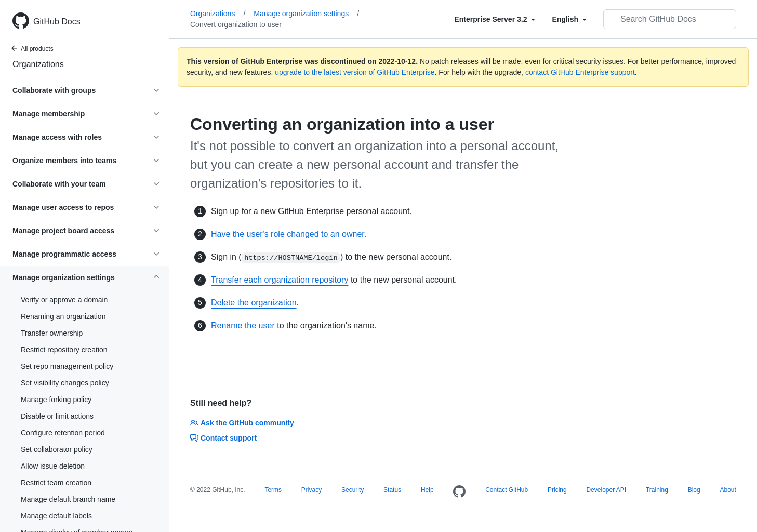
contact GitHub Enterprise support (580, 72)
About (728, 490)
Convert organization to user (236, 24)
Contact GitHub (507, 490)
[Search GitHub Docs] (670, 19)
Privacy (311, 490)
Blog (694, 490)
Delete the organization (254, 303)
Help (427, 490)
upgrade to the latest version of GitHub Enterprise (355, 72)
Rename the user (243, 325)
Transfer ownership (52, 333)
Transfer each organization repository (280, 280)
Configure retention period (63, 433)
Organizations (38, 64)
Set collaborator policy (57, 449)
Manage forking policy (56, 400)
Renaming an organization (63, 316)
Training (657, 490)
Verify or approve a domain (64, 300)
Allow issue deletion (53, 466)
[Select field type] (495, 19)
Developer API (606, 490)
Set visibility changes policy (65, 383)
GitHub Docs (57, 22)
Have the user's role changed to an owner (288, 234)
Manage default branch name (68, 499)
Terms (273, 490)
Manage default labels (56, 516)
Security (353, 490)
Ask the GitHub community (242, 423)
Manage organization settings (306, 14)
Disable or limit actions (57, 416)
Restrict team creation (56, 483)
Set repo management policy (67, 366)
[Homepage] (459, 492)
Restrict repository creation (64, 350)
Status (392, 490)
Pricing (557, 490)
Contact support (223, 438)
